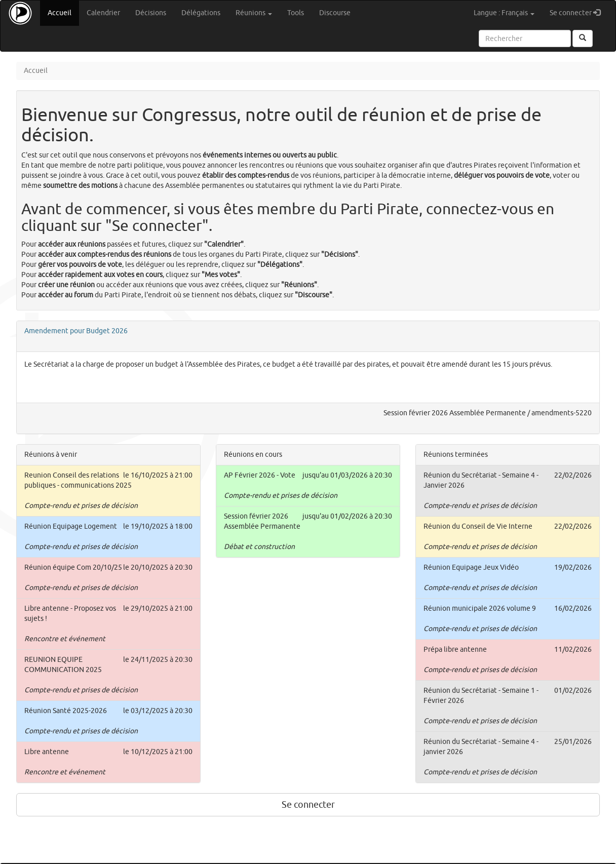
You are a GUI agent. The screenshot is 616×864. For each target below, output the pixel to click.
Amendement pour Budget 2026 (76, 331)
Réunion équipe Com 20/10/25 (73, 567)
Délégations (201, 13)
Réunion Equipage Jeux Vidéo (471, 567)
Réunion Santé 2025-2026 (66, 711)
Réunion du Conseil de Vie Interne (478, 526)
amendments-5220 (562, 413)
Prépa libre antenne (455, 650)
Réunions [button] (254, 13)
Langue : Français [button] (504, 13)
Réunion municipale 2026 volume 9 (480, 608)
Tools (296, 13)
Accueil (63, 12)
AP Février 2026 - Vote (260, 475)
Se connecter (579, 12)
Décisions (151, 13)
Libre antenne (47, 752)
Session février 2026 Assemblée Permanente (455, 413)
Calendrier (103, 13)
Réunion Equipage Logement (71, 526)
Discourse (335, 13)
